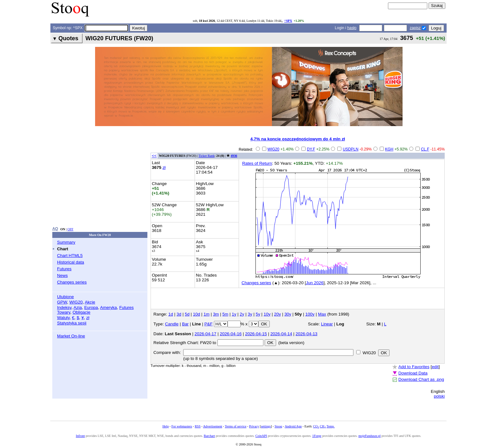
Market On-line (71, 336)
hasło (352, 28)
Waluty (63, 318)
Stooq (278, 426)
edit (435, 367)
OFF (71, 229)
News (62, 275)
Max (322, 314)
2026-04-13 (307, 334)
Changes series (72, 282)
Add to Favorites (414, 367)
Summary (66, 242)
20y (277, 314)
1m (207, 314)
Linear (327, 324)
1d (171, 314)
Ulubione (65, 297)
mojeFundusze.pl (370, 436)
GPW (62, 302)
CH (323, 426)
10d (197, 314)
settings (266, 426)
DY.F (311, 149)
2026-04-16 (231, 334)
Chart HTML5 (70, 256)
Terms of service (236, 426)
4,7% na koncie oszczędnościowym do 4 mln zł (298, 139)
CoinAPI (261, 436)
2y (242, 314)
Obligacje (81, 312)
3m (216, 314)
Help (165, 426)
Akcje (90, 302)
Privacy (254, 426)
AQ (55, 229)
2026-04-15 (256, 334)
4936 (234, 156)
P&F (209, 324)
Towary (64, 312)
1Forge (317, 436)
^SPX (288, 21)
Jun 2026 (315, 283)
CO (316, 426)
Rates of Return (257, 163)
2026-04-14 (281, 334)
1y (234, 314)
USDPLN (350, 149)
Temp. (331, 426)
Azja (78, 307)
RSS (197, 426)
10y (267, 314)
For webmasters (182, 426)
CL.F (425, 149)
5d (187, 314)
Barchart (209, 436)
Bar (185, 324)
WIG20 (76, 302)
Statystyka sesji (72, 323)
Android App (293, 426)
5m (226, 314)
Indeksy (64, 307)
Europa (91, 307)
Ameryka (109, 307)
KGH (389, 149)
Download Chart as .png (421, 379)
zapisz (415, 28)
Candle (172, 324)
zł (88, 318)
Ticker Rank (207, 156)
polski (439, 396)
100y (310, 314)
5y (258, 314)
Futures (64, 269)
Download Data (413, 373)
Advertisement (213, 426)
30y (288, 314)
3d (179, 314)
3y (250, 314)
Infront (80, 436)
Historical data (71, 262)
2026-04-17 (206, 334)
